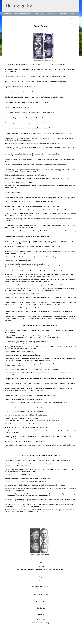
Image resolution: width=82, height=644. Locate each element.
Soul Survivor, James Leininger (41, 623)
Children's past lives (41, 601)
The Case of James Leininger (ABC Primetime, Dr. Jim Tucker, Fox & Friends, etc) (39, 570)
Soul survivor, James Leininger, (40, 586)
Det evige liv (19, 5)
